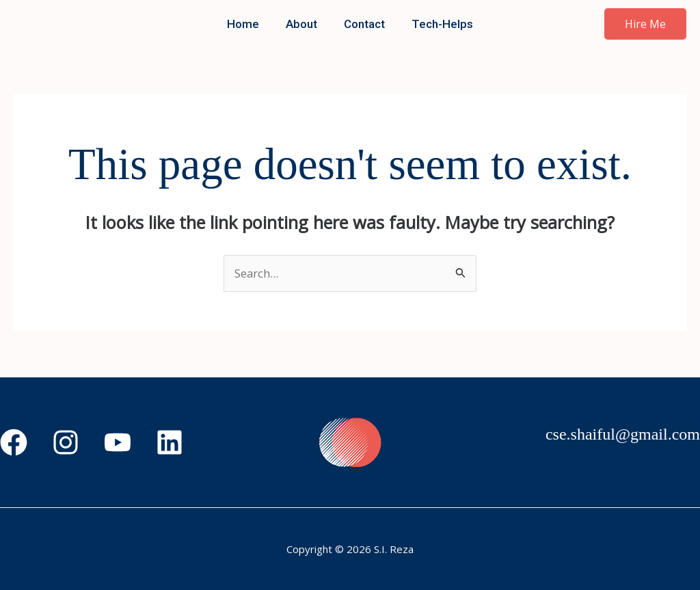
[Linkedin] (170, 442)
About (304, 24)
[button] (645, 24)
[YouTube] (118, 442)
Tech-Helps (437, 24)
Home (248, 24)
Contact (363, 24)
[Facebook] (14, 442)
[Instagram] (66, 442)
